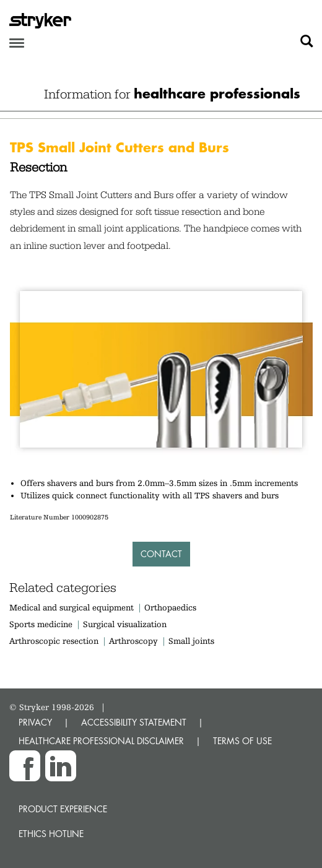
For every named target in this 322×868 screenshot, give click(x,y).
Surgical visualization (125, 624)
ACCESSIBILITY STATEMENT (134, 722)
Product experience (63, 809)
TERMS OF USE (242, 741)
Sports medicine (41, 624)
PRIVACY (35, 722)
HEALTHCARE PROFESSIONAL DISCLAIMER (101, 741)
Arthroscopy (133, 641)
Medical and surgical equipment (73, 607)
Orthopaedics (170, 607)
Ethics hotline (51, 834)
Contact (161, 554)
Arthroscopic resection (54, 641)
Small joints (191, 641)
